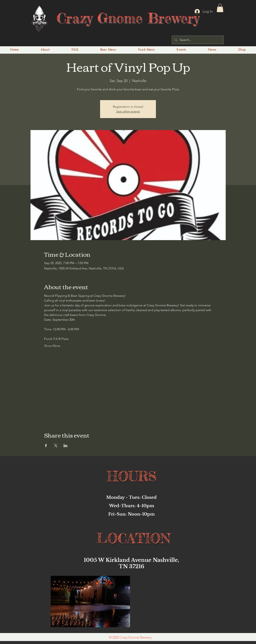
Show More (52, 346)
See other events (128, 111)
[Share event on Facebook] (46, 446)
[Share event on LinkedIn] (65, 446)
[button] (220, 8)
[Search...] (197, 40)
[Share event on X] (56, 446)
